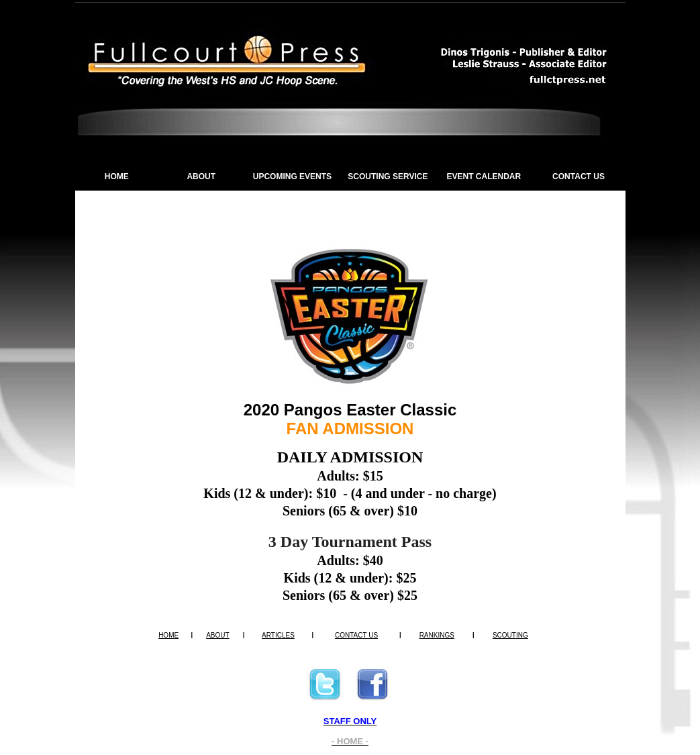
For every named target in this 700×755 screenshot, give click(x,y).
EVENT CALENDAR (484, 177)
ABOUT (201, 177)
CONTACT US (579, 177)
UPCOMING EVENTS (292, 177)
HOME (117, 177)
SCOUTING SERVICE (388, 177)
